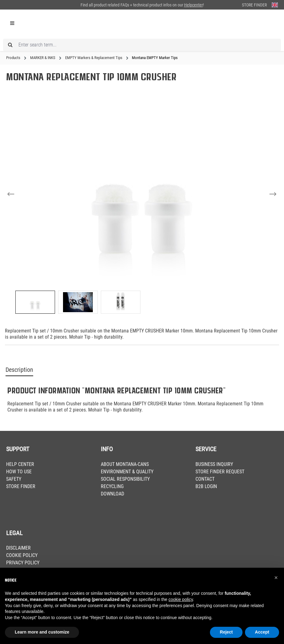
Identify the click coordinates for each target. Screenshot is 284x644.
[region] (142, 213)
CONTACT (205, 479)
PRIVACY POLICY (23, 563)
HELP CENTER (20, 464)
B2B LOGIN (206, 486)
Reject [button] (226, 632)
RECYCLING (112, 486)
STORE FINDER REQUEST (220, 472)
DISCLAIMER (18, 548)
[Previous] (11, 199)
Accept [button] (262, 632)
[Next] (273, 199)
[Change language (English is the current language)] (275, 5)
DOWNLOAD (112, 494)
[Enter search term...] (142, 49)
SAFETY (14, 479)
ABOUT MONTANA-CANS (125, 464)
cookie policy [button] (181, 599)
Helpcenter (193, 5)
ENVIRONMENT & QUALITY (127, 472)
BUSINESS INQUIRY (214, 464)
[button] (276, 578)
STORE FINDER (21, 486)
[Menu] (12, 26)
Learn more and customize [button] (42, 632)
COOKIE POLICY (22, 556)
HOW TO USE (19, 472)
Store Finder (254, 5)
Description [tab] (19, 374)
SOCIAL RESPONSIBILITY (125, 479)
